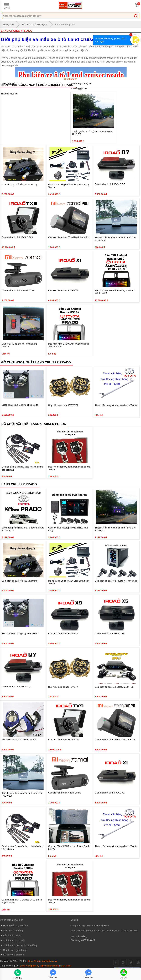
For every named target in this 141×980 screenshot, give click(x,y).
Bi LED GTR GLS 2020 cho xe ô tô (19, 740)
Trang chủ (8, 24)
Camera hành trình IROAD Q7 (110, 184)
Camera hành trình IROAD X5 (110, 633)
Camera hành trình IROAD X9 (63, 633)
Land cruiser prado (65, 24)
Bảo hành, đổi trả (11, 936)
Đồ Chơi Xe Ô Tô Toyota (35, 24)
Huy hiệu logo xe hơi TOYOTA (63, 405)
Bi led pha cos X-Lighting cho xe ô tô (20, 405)
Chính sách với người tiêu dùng (18, 945)
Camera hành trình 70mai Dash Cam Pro (69, 237)
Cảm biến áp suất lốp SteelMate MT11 (114, 687)
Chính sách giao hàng (13, 950)
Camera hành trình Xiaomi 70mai (18, 290)
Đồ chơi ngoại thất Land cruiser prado (36, 362)
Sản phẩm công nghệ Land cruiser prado (37, 85)
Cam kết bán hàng (11, 931)
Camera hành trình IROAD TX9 (17, 237)
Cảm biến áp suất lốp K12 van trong (20, 185)
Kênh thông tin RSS (12, 955)
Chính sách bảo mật (12, 940)
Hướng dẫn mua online (14, 926)
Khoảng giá (79, 89)
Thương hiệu (9, 94)
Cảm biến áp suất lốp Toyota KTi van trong (116, 581)
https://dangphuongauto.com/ (43, 961)
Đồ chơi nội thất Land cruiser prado (34, 424)
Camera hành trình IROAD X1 (63, 290)
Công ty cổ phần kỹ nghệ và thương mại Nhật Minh (45, 966)
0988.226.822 (88, 940)
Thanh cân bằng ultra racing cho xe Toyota (116, 405)
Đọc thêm (70, 79)
